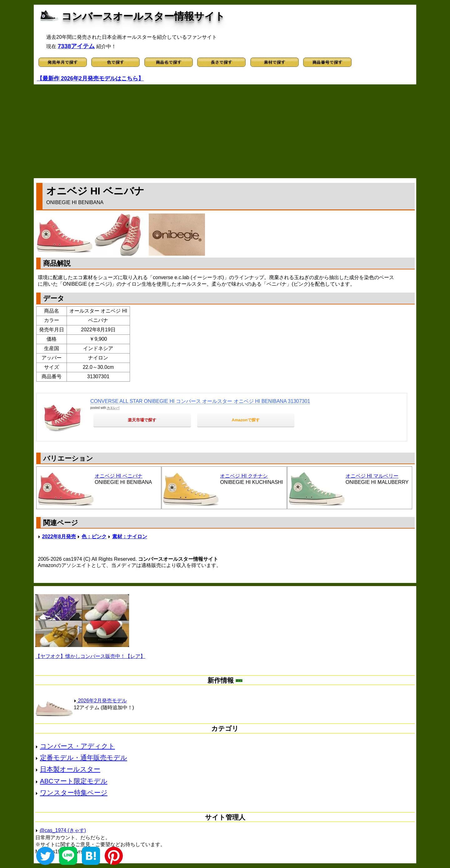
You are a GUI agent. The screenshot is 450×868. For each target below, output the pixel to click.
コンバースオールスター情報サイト (143, 16)
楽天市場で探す (142, 420)
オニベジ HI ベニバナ (119, 476)
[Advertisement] (225, 131)
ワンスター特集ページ (74, 793)
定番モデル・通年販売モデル (84, 758)
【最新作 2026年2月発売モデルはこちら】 (90, 78)
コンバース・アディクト (77, 746)
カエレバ (113, 408)
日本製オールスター (70, 769)
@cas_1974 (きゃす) (63, 830)
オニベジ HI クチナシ (244, 476)
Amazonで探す (246, 420)
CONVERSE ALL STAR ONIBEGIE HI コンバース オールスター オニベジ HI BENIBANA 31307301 (200, 401)
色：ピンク (94, 537)
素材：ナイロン (130, 537)
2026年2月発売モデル (100, 701)
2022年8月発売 (59, 537)
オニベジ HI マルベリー (372, 476)
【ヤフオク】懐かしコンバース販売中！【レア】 (90, 656)
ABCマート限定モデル (74, 781)
